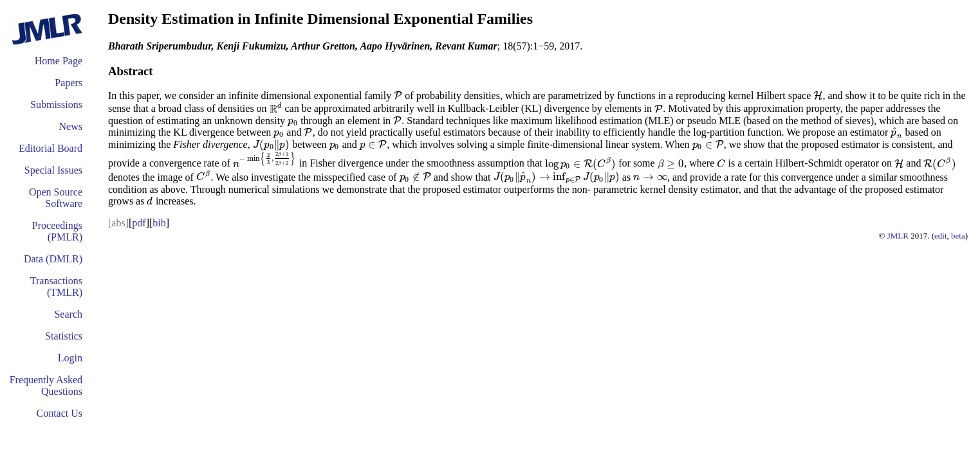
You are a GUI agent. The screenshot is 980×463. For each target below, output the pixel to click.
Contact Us (59, 413)
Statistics (64, 336)
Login (70, 358)
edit (941, 236)
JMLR (898, 236)
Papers (69, 83)
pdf (139, 223)
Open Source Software (56, 198)
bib (159, 223)
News (71, 126)
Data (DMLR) (53, 259)
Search (68, 314)
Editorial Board (51, 148)
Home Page (59, 61)
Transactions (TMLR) (56, 286)
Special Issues (53, 170)
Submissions (56, 104)
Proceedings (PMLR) (57, 231)
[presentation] (398, 95)
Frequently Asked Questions (46, 386)
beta (958, 236)
